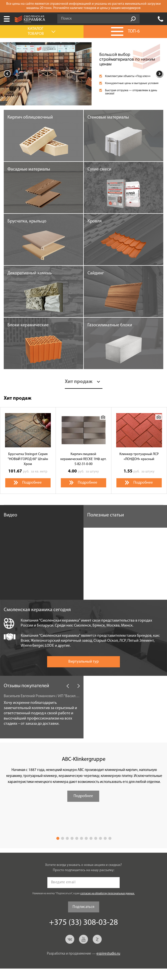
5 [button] (77, 838)
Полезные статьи (106, 515)
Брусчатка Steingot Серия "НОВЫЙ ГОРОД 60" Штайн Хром (28, 459)
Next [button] (160, 74)
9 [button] (96, 838)
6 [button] (82, 838)
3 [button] (67, 838)
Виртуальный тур (83, 662)
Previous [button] (7, 74)
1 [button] (58, 838)
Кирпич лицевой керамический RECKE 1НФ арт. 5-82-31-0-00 (83, 459)
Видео (10, 515)
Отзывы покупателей (26, 686)
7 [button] (86, 838)
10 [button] (100, 838)
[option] (83, 74)
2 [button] (63, 838)
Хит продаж (79, 382)
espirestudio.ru (108, 954)
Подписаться (83, 907)
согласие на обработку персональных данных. (107, 894)
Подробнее (83, 796)
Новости (96, 686)
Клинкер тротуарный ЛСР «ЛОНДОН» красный (139, 457)
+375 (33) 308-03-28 (161, 19)
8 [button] (91, 838)
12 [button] (110, 838)
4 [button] (72, 838)
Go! (133, 19)
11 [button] (105, 838)
